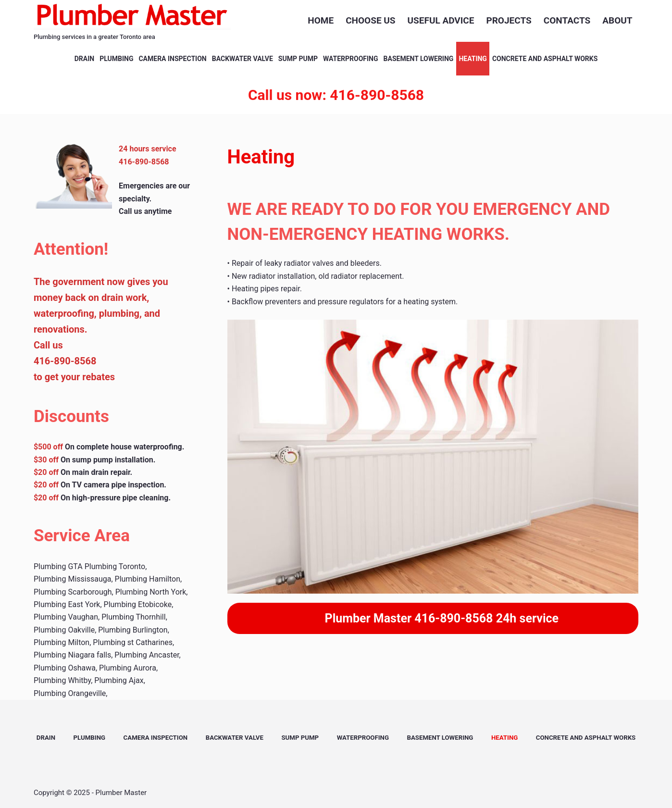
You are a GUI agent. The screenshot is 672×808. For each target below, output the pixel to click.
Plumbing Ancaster (147, 655)
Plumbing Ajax (119, 680)
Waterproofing (351, 59)
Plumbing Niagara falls (72, 655)
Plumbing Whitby (62, 680)
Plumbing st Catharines (133, 642)
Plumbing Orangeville (70, 693)
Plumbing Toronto (115, 566)
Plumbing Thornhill (133, 617)
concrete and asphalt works (545, 59)
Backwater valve (243, 59)
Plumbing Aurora (128, 668)
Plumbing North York (151, 592)
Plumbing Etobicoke (138, 604)
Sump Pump (298, 59)
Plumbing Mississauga (73, 579)
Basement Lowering (419, 59)
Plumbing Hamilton (148, 579)
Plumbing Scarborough (73, 592)
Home (321, 20)
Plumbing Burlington (133, 630)
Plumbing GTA (58, 566)
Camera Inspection (172, 59)
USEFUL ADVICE (441, 20)
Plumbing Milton (62, 642)
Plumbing (116, 59)
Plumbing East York (67, 604)
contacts (567, 20)
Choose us (370, 20)
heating (473, 59)
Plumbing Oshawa (65, 668)
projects (509, 20)
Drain (84, 59)
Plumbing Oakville (64, 630)
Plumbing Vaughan (66, 617)
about (617, 20)
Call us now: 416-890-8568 (336, 95)
